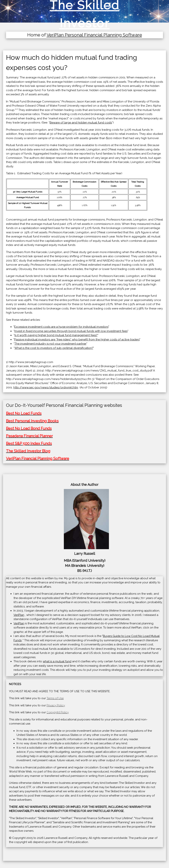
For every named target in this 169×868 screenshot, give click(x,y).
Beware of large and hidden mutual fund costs (81, 123)
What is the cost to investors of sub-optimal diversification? (54, 348)
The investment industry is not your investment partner (50, 344)
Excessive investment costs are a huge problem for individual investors (61, 327)
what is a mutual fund (57, 661)
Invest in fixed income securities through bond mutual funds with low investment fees (71, 331)
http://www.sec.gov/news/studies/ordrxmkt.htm (46, 387)
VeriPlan (19, 615)
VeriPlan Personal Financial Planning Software (94, 35)
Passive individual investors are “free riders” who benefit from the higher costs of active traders (77, 340)
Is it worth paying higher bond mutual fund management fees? (56, 335)
